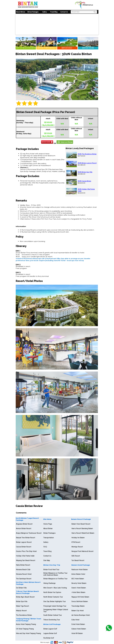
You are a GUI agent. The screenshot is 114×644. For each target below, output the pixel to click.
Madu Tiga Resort (22, 606)
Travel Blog (54, 12)
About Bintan (21, 12)
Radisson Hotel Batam (80, 570)
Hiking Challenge (49, 583)
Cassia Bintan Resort (24, 547)
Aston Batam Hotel (78, 574)
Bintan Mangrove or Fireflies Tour (55, 579)
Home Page (48, 524)
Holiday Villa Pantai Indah (25, 556)
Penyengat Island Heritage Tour (55, 606)
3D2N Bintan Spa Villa (85, 172)
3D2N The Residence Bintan (87, 154)
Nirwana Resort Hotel (24, 574)
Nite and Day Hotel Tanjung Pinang (28, 633)
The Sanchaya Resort (24, 579)
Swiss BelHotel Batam (80, 601)
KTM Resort (76, 542)
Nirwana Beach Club (23, 570)
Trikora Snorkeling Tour (52, 620)
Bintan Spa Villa (22, 601)
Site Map (47, 560)
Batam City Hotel (78, 611)
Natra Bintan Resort (23, 565)
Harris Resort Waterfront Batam (83, 533)
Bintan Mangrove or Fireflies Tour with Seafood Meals (55, 574)
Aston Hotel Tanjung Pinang (26, 624)
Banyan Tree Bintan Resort (26, 538)
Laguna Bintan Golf (50, 633)
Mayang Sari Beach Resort (26, 560)
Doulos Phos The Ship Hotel (26, 551)
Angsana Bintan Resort (24, 524)
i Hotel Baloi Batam (78, 592)
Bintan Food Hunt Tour (51, 570)
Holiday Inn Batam (78, 538)
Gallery (45, 12)
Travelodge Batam (78, 606)
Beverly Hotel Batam (79, 583)
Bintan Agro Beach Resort (25, 597)
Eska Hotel (75, 620)
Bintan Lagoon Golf (50, 629)
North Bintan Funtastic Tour (53, 597)
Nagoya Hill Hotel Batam (80, 597)
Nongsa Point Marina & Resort (82, 551)
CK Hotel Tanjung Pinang (25, 629)
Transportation (49, 538)
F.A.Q (45, 547)
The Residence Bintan (24, 615)
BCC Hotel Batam (78, 579)
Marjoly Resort (21, 611)
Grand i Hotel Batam (79, 588)
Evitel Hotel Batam (78, 624)
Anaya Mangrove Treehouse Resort (29, 533)
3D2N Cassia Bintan (84, 181)
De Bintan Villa (21, 588)
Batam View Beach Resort (81, 524)
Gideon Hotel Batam (79, 629)
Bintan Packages (33, 12)
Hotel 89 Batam (77, 633)
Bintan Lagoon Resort (24, 542)
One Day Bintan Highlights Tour (55, 601)
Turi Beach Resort (78, 560)
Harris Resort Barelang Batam (82, 528)
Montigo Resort (77, 547)
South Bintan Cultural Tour (53, 615)
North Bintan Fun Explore (52, 592)
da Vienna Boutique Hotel (81, 615)
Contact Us (64, 12)
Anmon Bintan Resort (24, 528)
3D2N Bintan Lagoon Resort (87, 163)
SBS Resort (76, 556)
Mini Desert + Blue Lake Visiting (55, 588)
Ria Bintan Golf (49, 638)
